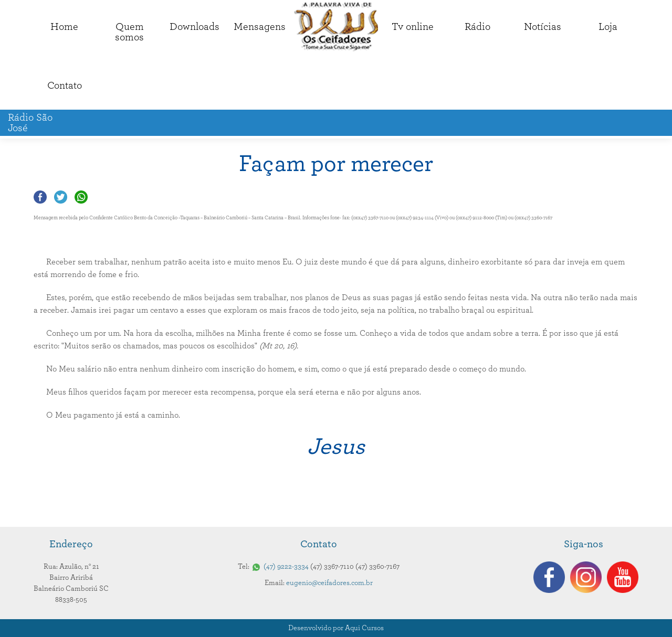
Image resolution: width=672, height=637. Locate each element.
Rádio (477, 27)
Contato (65, 86)
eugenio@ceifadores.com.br (329, 583)
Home (64, 27)
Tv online (413, 27)
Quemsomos (129, 32)
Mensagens (260, 27)
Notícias (543, 27)
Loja (608, 27)
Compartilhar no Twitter (61, 197)
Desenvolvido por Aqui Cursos (336, 628)
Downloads (195, 27)
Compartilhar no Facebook (40, 197)
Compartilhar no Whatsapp (81, 197)
